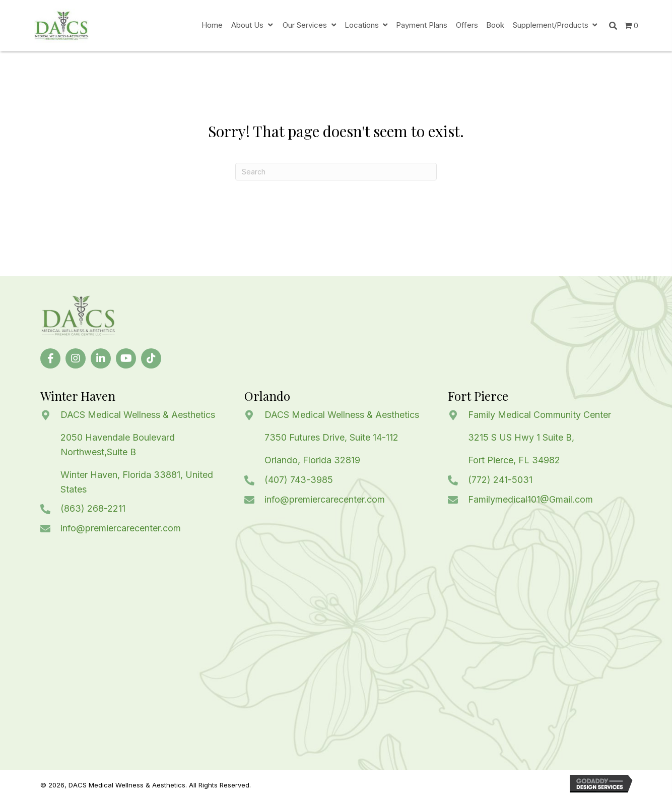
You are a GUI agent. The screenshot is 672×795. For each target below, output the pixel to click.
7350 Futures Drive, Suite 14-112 (331, 437)
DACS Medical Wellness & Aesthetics (138, 415)
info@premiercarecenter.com (121, 528)
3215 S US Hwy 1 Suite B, (521, 437)
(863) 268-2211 (93, 508)
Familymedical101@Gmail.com (530, 499)
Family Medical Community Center (540, 415)
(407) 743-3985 (299, 480)
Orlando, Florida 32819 (312, 460)
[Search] (336, 172)
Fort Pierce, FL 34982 (514, 460)
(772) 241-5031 (500, 480)
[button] (50, 358)
